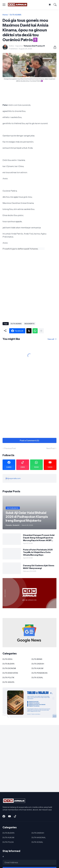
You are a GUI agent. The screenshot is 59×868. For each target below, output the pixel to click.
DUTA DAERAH (38, 664)
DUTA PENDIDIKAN (39, 673)
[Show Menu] (4, 5)
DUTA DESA (7, 659)
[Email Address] (29, 862)
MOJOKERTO (29, 324)
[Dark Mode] (50, 5)
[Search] (55, 5)
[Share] (54, 47)
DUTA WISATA (8, 682)
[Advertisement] (29, 289)
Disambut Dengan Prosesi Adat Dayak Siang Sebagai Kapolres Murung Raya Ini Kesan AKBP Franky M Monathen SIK (39, 538)
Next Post (51, 448)
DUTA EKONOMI (9, 668)
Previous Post (10, 448)
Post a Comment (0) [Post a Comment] (29, 440)
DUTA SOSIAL (37, 678)
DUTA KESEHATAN (10, 673)
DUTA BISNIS (37, 659)
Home (5, 15)
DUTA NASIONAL (39, 837)
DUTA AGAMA (16, 15)
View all (51, 339)
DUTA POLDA (8, 842)
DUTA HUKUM (37, 668)
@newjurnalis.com (13, 478)
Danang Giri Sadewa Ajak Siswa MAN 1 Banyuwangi (39, 567)
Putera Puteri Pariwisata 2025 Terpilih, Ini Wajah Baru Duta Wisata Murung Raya (38, 552)
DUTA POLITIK (8, 678)
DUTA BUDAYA (9, 664)
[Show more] (41, 331)
